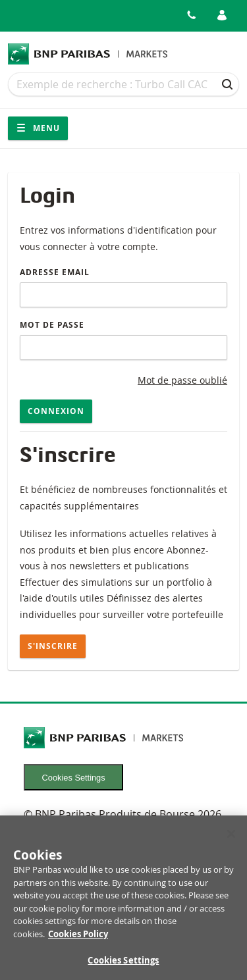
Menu (38, 128)
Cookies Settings (74, 778)
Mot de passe (52, 325)
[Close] (231, 838)
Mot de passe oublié (182, 380)
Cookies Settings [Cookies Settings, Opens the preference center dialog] (123, 964)
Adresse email (55, 272)
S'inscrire (53, 646)
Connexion (56, 411)
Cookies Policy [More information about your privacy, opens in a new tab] (78, 939)
